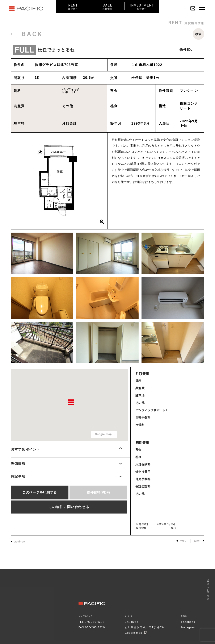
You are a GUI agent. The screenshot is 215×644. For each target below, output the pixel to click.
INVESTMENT (142, 7)
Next (199, 541)
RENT (73, 7)
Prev (181, 541)
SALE (107, 7)
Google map (136, 633)
